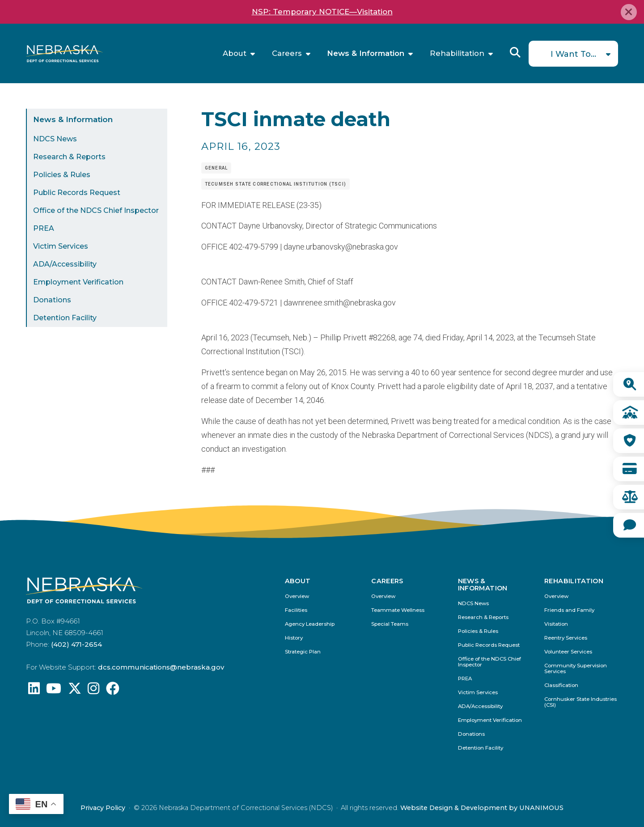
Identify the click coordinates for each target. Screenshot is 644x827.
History (294, 638)
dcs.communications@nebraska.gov (161, 667)
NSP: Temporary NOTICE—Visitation (322, 12)
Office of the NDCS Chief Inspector (96, 210)
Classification (561, 685)
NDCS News (55, 139)
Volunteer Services (568, 652)
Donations (52, 300)
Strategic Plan (303, 652)
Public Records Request (77, 193)
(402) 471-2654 (76, 644)
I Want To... (573, 54)
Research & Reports (69, 157)
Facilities (296, 610)
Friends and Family (569, 610)
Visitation (556, 624)
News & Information (366, 53)
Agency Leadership (310, 624)
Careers (287, 53)
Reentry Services (566, 638)
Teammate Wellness (398, 610)
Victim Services (61, 246)
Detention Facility (65, 318)
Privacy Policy (103, 808)
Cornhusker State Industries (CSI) (580, 702)
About (235, 53)
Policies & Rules (62, 175)
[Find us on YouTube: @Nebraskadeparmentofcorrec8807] (54, 691)
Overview (297, 596)
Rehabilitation (457, 53)
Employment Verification (78, 282)
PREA (44, 228)
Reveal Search (515, 52)
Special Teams (390, 624)
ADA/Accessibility (65, 264)
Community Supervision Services (576, 669)
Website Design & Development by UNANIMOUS (482, 808)
